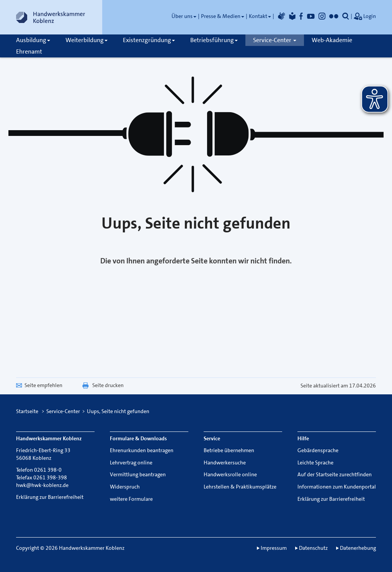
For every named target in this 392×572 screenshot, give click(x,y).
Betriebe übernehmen (229, 450)
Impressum (274, 548)
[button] (346, 16)
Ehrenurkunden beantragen (142, 450)
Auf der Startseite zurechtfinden (335, 474)
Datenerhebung (358, 548)
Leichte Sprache (315, 463)
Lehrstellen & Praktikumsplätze (240, 487)
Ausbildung (33, 40)
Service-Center (275, 40)
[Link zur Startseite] (51, 17)
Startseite (27, 411)
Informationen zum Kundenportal (337, 487)
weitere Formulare (131, 499)
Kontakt (260, 16)
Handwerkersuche (225, 463)
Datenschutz (313, 548)
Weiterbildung (87, 40)
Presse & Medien (223, 16)
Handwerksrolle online (230, 474)
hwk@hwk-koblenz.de (42, 485)
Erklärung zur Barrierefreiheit (50, 497)
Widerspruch (125, 487)
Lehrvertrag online (131, 463)
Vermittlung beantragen (138, 474)
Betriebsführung (214, 40)
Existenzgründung (149, 40)
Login (365, 17)
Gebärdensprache (318, 450)
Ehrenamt (29, 51)
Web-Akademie (332, 40)
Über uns (184, 16)
